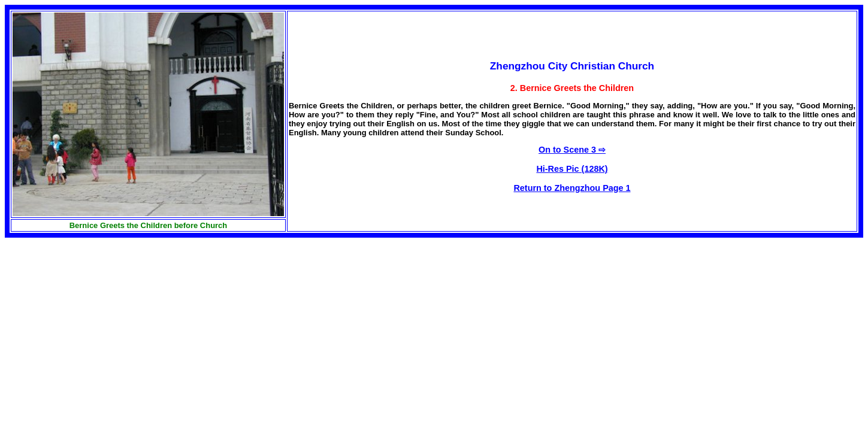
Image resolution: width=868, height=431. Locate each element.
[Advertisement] (105, 321)
